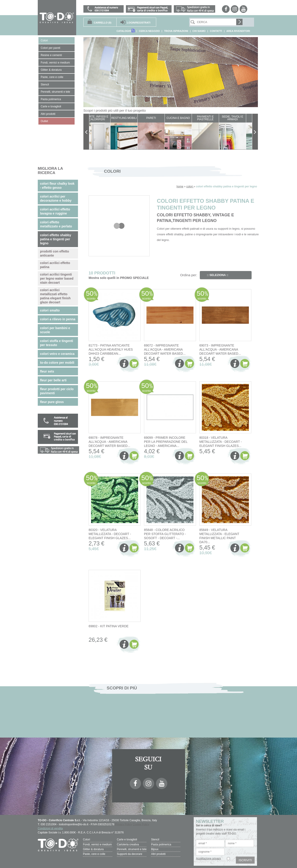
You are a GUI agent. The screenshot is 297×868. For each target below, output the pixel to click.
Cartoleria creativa (128, 844)
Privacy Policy (124, 824)
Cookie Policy (141, 824)
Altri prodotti (158, 854)
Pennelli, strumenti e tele (132, 849)
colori (190, 186)
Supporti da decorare (130, 854)
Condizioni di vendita (50, 828)
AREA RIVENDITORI (238, 31)
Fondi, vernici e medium (97, 844)
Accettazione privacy (208, 859)
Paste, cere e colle (94, 854)
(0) (103, 23)
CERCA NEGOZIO (149, 31)
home (180, 186)
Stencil (155, 840)
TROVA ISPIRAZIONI (176, 31)
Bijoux (155, 849)
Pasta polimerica (161, 844)
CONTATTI (216, 31)
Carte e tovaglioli (127, 840)
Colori (86, 840)
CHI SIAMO (199, 31)
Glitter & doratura (93, 849)
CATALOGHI (125, 31)
